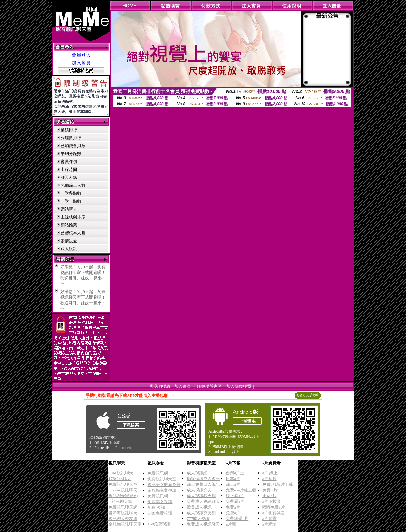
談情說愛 (69, 241)
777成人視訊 (198, 519)
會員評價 (69, 162)
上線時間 (69, 169)
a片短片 (269, 479)
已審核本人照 (73, 233)
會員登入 (81, 55)
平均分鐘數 (71, 154)
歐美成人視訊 (199, 507)
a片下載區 (272, 501)
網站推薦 (69, 225)
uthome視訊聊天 (123, 490)
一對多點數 (71, 193)
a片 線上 (270, 473)
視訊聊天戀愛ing (124, 496)
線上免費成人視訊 (203, 484)
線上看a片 (235, 496)
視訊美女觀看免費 (164, 485)
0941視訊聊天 (121, 473)
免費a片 (233, 507)
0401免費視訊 (160, 513)
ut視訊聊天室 (120, 501)
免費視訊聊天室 (123, 484)
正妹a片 (269, 496)
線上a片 (233, 484)
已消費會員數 (73, 146)
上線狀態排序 (73, 217)
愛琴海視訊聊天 (123, 513)
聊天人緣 (69, 177)
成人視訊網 (197, 473)
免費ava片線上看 (241, 490)
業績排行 (69, 130)
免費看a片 (235, 501)
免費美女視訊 (160, 502)
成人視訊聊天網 (201, 496)
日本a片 (233, 479)
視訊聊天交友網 (123, 519)
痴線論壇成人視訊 (203, 479)
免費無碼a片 (237, 519)
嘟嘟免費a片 (274, 507)
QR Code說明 (308, 395)
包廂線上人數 (73, 185)
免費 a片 (270, 490)
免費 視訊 (156, 507)
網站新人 (69, 209)
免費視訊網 (158, 473)
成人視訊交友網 (201, 513)
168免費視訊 (159, 524)
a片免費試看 (274, 513)
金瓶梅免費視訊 (162, 490)
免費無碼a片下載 (278, 484)
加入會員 (81, 63)
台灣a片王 (235, 473)
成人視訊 (69, 249)
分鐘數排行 (71, 138)
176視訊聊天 (120, 479)
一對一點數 (71, 201)
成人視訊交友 (199, 490)
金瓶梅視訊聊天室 (125, 524)
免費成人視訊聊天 (203, 501)
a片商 (231, 524)
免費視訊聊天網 (123, 507)
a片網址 (269, 524)
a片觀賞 (269, 519)
